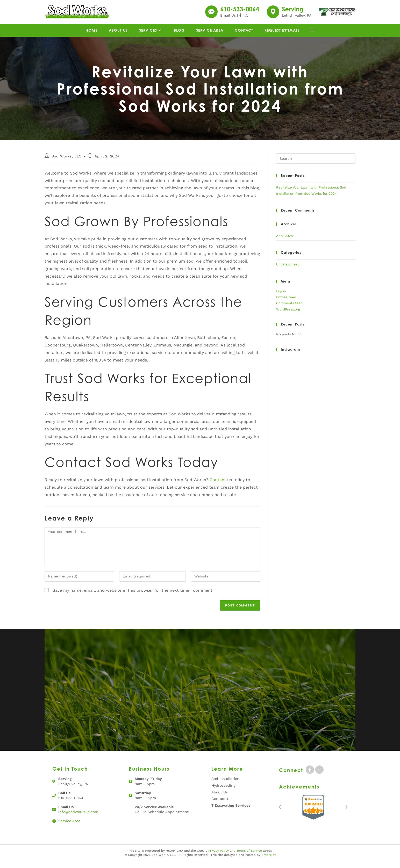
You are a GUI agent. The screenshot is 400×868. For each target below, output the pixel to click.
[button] (280, 814)
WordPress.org (288, 316)
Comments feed (289, 310)
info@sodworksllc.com (78, 819)
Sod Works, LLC (67, 163)
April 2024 (285, 243)
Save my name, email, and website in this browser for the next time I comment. (133, 597)
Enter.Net (269, 862)
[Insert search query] (316, 165)
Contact (218, 487)
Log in (281, 298)
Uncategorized (288, 271)
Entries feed (286, 304)
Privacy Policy (219, 857)
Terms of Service (249, 857)
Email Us (228, 19)
